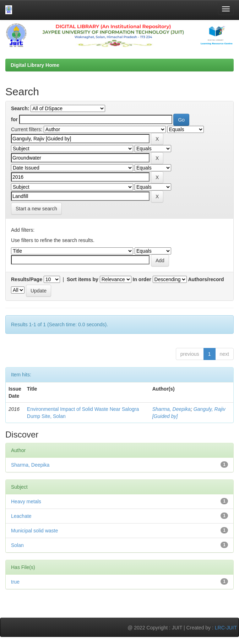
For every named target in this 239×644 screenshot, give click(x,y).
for (14, 119)
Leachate (21, 516)
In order (142, 279)
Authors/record (206, 279)
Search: (20, 108)
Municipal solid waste (34, 531)
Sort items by (83, 279)
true (15, 582)
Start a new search (36, 209)
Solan (17, 545)
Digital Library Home (35, 65)
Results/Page (27, 279)
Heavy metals (26, 501)
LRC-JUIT (226, 628)
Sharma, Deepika (172, 409)
